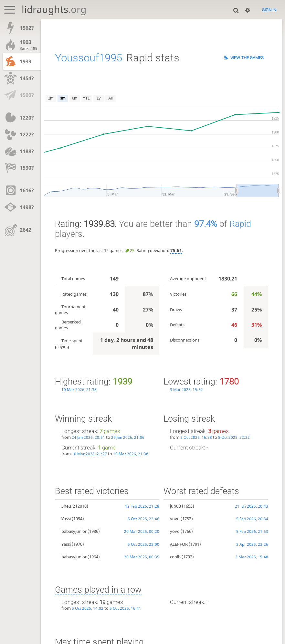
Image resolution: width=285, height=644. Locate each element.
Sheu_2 (68, 506)
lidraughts (54, 9)
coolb (175, 557)
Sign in (269, 10)
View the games (247, 58)
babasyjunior (74, 531)
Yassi (66, 519)
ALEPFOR (179, 544)
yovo (175, 519)
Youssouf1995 (89, 58)
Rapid (240, 224)
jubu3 (175, 506)
